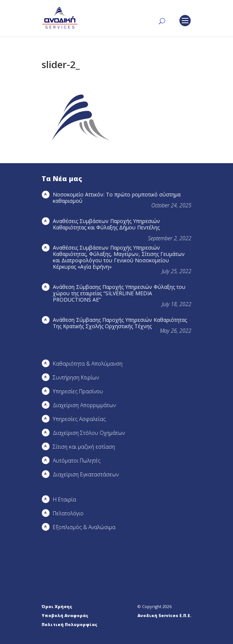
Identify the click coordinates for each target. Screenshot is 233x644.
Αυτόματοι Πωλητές (77, 460)
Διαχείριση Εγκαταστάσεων (86, 474)
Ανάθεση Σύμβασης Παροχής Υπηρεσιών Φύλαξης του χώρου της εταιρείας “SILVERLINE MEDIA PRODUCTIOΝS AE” (119, 293)
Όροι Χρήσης (57, 606)
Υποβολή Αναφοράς (65, 615)
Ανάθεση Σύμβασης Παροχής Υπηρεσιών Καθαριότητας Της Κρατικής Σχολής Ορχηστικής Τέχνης (120, 323)
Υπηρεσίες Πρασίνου (78, 391)
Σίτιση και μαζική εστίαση (84, 447)
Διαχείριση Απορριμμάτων (84, 405)
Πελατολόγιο (68, 513)
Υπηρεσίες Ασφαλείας (79, 419)
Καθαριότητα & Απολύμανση (88, 364)
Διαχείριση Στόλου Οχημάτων (89, 433)
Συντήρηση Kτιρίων (76, 377)
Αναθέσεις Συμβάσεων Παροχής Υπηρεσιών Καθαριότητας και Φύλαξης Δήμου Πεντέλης (106, 224)
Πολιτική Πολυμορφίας (69, 624)
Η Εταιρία (64, 499)
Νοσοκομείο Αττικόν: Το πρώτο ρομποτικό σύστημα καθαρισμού (117, 198)
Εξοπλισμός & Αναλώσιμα (84, 527)
